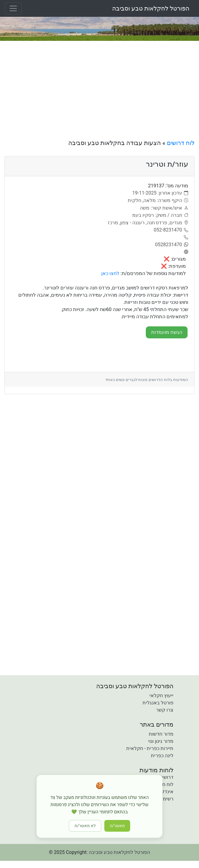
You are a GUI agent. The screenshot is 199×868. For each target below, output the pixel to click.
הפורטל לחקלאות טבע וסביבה (151, 8)
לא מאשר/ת (85, 826)
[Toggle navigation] (13, 8)
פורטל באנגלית (158, 703)
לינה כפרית (162, 756)
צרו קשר (165, 710)
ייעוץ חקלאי (161, 696)
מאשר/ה (117, 826)
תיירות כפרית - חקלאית (150, 748)
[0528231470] (172, 245)
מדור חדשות (161, 734)
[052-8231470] (171, 230)
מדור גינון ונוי (161, 741)
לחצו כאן (110, 273)
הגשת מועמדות (167, 332)
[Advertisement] (99, 90)
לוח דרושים (181, 143)
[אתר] (185, 252)
